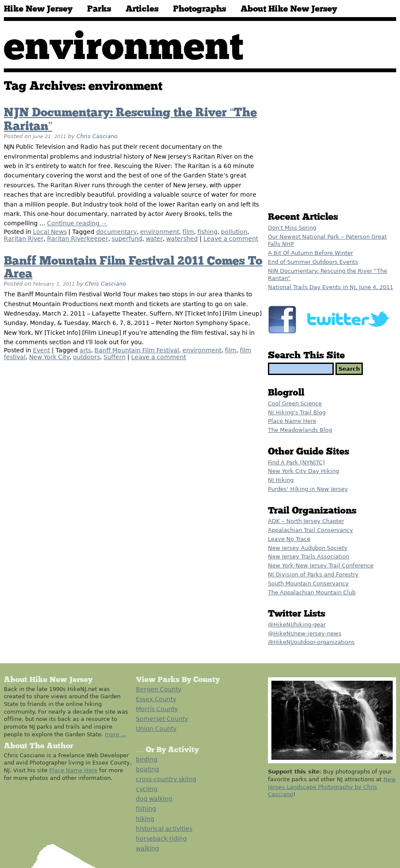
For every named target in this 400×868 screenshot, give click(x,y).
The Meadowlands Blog (300, 430)
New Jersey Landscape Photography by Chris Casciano (332, 787)
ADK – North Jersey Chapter (306, 521)
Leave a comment (231, 239)
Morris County (157, 709)
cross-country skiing (166, 779)
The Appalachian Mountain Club (312, 592)
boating (147, 769)
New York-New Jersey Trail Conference (321, 565)
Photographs (200, 9)
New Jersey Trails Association (309, 557)
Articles (142, 9)
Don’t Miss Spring (292, 228)
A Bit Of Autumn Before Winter (310, 253)
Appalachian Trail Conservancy (310, 530)
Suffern (115, 357)
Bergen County (159, 689)
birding (147, 759)
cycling (147, 789)
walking (147, 848)
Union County (156, 729)
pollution (234, 232)
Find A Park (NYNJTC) (296, 462)
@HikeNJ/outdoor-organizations (311, 642)
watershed (182, 239)
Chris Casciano (97, 136)
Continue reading (77, 223)
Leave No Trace (289, 539)
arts (85, 350)
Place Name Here (292, 421)
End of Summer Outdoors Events (313, 262)
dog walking (154, 799)
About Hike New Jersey (289, 9)
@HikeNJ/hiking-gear (297, 624)
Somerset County (162, 719)
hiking (145, 819)
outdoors (87, 357)
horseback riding (161, 838)
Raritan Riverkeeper (78, 239)
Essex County (156, 699)
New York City (49, 357)
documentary (116, 232)
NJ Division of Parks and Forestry (313, 574)
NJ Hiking (281, 480)
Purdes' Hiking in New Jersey (308, 489)
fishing (207, 232)
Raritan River (24, 239)
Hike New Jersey (38, 9)
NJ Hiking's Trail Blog (297, 412)
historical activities (164, 829)
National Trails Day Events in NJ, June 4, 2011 (331, 287)
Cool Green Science (295, 403)
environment (160, 232)
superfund (127, 239)
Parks (99, 9)
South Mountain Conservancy (308, 583)
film (188, 232)
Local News (50, 232)
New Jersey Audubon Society (308, 548)
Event (41, 350)
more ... (115, 734)
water (154, 239)
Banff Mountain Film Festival (137, 350)
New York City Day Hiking (303, 471)
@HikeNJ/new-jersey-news (305, 633)
